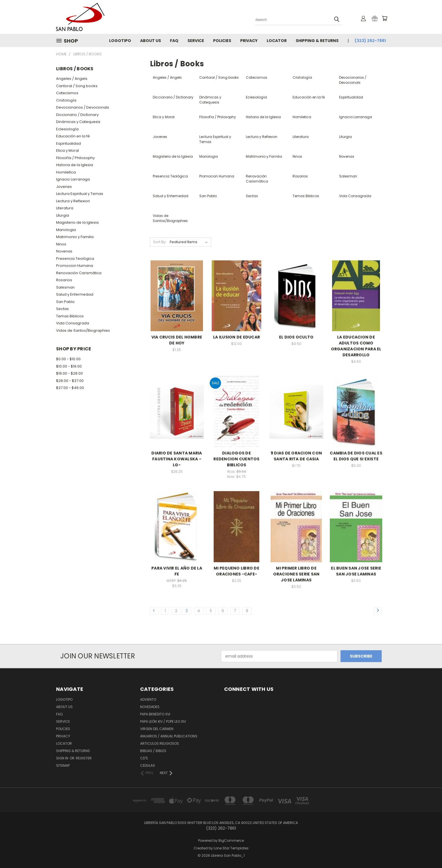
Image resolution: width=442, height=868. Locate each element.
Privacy (249, 41)
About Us (151, 41)
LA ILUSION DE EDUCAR (237, 337)
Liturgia (63, 215)
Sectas (62, 309)
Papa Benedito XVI (155, 714)
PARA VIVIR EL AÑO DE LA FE (177, 571)
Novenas (64, 251)
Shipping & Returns (317, 41)
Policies (222, 41)
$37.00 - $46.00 (70, 388)
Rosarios (64, 280)
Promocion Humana (75, 266)
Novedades (150, 707)
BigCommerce (231, 840)
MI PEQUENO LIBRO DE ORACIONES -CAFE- (237, 571)
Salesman (65, 287)
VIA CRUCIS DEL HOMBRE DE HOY (177, 340)
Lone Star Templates (231, 848)
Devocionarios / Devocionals (83, 107)
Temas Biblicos (70, 316)
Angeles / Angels (72, 79)
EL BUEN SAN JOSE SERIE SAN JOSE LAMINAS (356, 571)
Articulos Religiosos (160, 743)
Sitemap (63, 765)
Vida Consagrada (73, 323)
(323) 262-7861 (370, 41)
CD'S (144, 758)
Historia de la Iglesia (75, 165)
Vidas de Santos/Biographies (83, 330)
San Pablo (65, 302)
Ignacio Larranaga (73, 179)
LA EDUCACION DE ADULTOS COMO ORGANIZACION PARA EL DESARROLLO (356, 346)
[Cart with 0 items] (384, 18)
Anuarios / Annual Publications (169, 736)
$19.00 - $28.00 (69, 373)
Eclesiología (67, 129)
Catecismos (67, 93)
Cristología (66, 100)
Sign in (63, 758)
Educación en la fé (73, 136)
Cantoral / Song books (77, 86)
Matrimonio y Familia (75, 237)
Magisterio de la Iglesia (77, 222)
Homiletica (66, 172)
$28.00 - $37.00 (70, 381)
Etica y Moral (68, 150)
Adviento (148, 699)
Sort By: (160, 242)
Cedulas (148, 765)
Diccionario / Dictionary (77, 115)
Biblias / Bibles (153, 751)
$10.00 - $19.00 (69, 366)
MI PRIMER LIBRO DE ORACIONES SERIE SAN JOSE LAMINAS (296, 574)
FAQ (174, 41)
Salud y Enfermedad (75, 294)
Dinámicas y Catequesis (78, 122)
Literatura (65, 208)
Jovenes (64, 187)
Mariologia (66, 230)
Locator (277, 41)
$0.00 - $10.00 (68, 359)
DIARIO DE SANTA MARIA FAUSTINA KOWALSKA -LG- (177, 459)
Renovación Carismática (79, 273)
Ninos (61, 244)
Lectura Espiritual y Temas (80, 194)
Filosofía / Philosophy (75, 158)
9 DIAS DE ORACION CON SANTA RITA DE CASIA (296, 456)
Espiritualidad (68, 143)
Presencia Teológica (75, 259)
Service (196, 41)
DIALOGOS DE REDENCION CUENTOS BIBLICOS (236, 459)
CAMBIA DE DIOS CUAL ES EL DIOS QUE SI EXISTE (356, 456)
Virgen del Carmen (157, 729)
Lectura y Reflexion (73, 201)
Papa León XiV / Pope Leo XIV (163, 721)
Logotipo (120, 41)
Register (84, 758)
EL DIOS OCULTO (296, 337)
